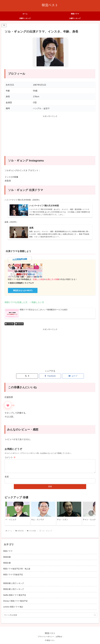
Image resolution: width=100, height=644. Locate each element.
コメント (10, 458)
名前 (7, 477)
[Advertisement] (50, 137)
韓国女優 (7, 563)
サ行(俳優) (9, 324)
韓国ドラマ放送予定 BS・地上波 (17, 569)
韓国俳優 (19, 324)
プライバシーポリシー (46, 637)
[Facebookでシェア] (50, 376)
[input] (50, 615)
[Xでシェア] (27, 376)
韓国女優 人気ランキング (14, 589)
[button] (91, 513)
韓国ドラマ (8, 551)
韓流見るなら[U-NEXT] (23, 291)
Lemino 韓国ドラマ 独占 (13, 607)
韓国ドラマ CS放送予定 (13, 575)
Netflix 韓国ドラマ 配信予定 (15, 595)
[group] (17, 513)
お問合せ (59, 637)
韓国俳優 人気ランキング (14, 584)
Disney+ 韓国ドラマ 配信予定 (15, 601)
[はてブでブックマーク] (73, 376)
